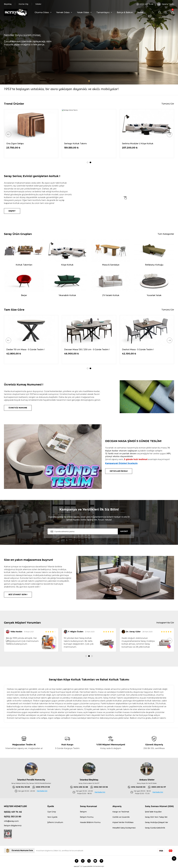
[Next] (170, 134)
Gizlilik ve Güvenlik (121, 817)
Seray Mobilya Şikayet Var (156, 822)
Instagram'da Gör (165, 623)
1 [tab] (89, 81)
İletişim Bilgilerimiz (13, 826)
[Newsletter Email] (89, 531)
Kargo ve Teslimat (121, 812)
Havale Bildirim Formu (90, 822)
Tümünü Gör (168, 104)
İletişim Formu (87, 817)
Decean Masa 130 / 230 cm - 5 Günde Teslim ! (145, 349)
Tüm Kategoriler (166, 234)
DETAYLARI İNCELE (119, 471)
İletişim (83, 812)
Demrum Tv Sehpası (74, 143)
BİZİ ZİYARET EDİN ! (18, 595)
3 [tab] (92, 656)
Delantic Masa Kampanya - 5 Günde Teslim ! (28, 349)
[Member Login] (166, 12)
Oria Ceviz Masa (130, 143)
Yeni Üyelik (52, 817)
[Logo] (16, 12)
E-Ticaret (84, 866)
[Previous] (8, 134)
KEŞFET (12, 211)
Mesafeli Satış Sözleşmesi (124, 828)
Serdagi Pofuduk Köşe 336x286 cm (24, 143)
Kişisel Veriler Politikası (123, 822)
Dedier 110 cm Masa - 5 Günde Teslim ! (83, 349)
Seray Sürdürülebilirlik (155, 828)
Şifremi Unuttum (55, 822)
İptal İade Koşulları (153, 812)
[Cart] (172, 12)
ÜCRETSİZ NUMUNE (18, 408)
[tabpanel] (89, 42)
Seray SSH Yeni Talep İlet (156, 817)
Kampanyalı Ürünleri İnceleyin (121, 463)
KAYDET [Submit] (124, 531)
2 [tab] (90, 162)
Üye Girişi (52, 812)
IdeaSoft (77, 866)
